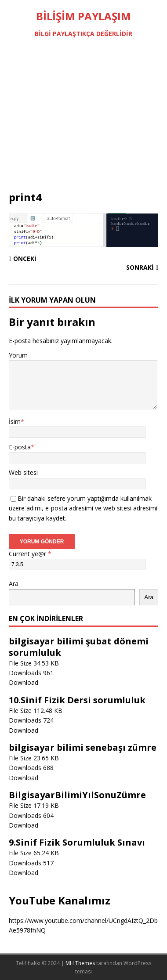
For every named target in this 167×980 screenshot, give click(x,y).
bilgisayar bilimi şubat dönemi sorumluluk (79, 647)
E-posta (20, 447)
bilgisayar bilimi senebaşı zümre (83, 747)
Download (24, 682)
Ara (14, 584)
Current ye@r (30, 554)
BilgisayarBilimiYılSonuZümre (77, 795)
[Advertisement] (83, 124)
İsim (15, 421)
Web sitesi (23, 472)
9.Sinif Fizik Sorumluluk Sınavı (77, 842)
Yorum (18, 355)
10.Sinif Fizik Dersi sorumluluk (77, 700)
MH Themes (80, 963)
